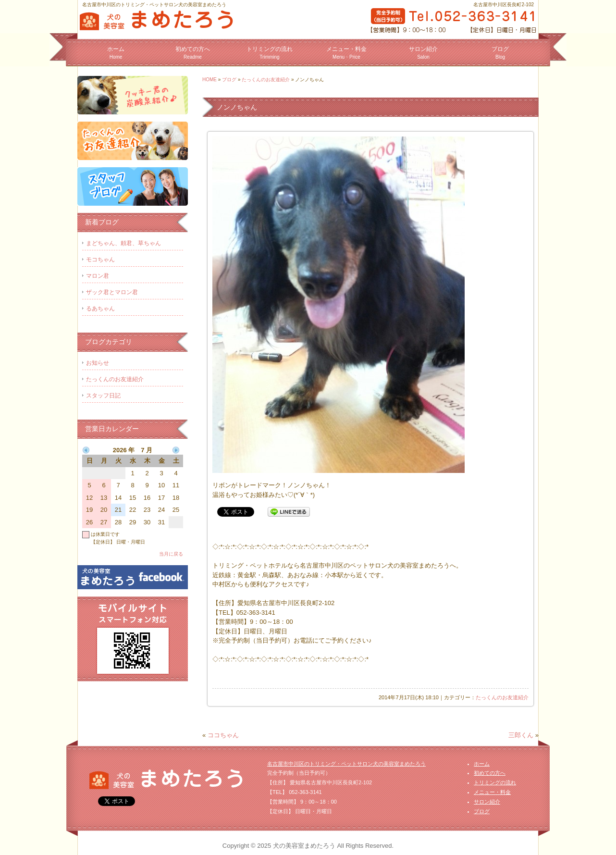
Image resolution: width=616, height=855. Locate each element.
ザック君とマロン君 (112, 292)
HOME (209, 80)
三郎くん (521, 735)
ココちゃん (223, 735)
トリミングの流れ (270, 53)
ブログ (500, 53)
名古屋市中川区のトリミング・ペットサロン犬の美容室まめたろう (346, 764)
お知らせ (98, 363)
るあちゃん (100, 309)
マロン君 (98, 276)
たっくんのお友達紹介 (266, 80)
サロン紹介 (423, 53)
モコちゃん (100, 260)
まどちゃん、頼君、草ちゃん (123, 243)
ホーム (116, 53)
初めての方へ (193, 53)
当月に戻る (171, 554)
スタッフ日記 (103, 396)
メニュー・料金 (346, 53)
